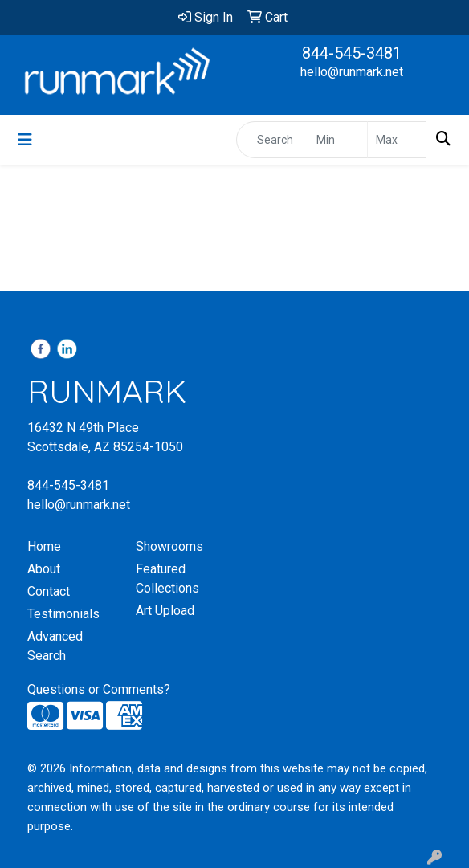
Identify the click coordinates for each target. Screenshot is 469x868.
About (44, 569)
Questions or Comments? (99, 689)
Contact (49, 591)
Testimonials (63, 614)
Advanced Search (55, 646)
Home (44, 546)
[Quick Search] (272, 140)
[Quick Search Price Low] (338, 140)
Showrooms (169, 546)
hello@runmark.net (352, 72)
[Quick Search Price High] (397, 140)
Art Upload (165, 611)
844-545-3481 (352, 53)
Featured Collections (167, 579)
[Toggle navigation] (25, 140)
